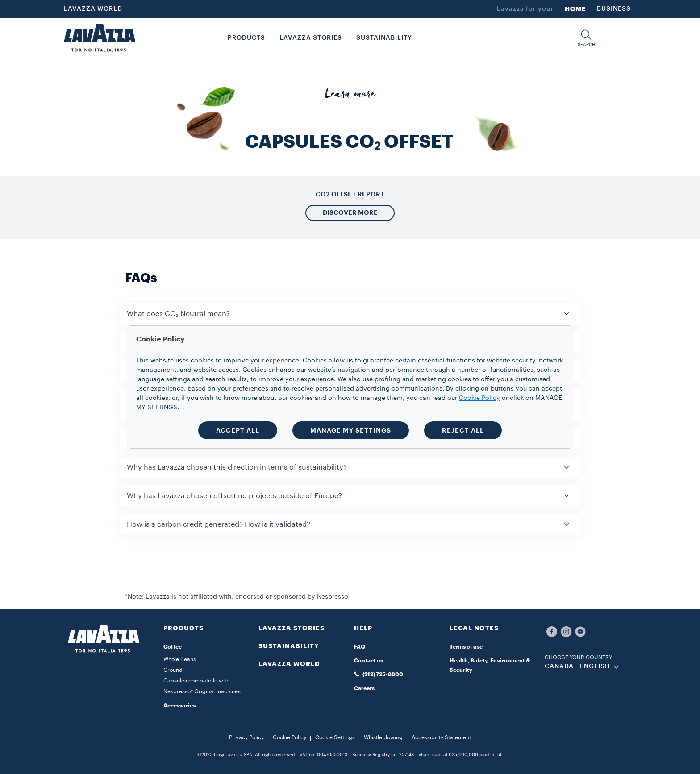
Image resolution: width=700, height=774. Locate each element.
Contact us (369, 661)
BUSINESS (614, 9)
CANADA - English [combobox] (577, 666)
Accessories (179, 706)
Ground (173, 670)
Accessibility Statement (441, 737)
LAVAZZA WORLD (93, 9)
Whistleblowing (383, 737)
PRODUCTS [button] (246, 38)
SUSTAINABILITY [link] (384, 38)
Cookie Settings (335, 737)
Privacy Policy (246, 737)
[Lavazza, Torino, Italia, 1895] (100, 38)
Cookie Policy (290, 737)
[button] (586, 38)
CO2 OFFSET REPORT (350, 194)
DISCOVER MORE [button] (350, 212)
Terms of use (466, 647)
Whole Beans (180, 659)
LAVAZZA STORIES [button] (311, 38)
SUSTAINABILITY (289, 646)
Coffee (173, 647)
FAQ (360, 647)
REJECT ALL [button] (463, 430)
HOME (575, 9)
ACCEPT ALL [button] (238, 430)
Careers (364, 688)
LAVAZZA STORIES (292, 628)
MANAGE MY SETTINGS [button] (351, 430)
